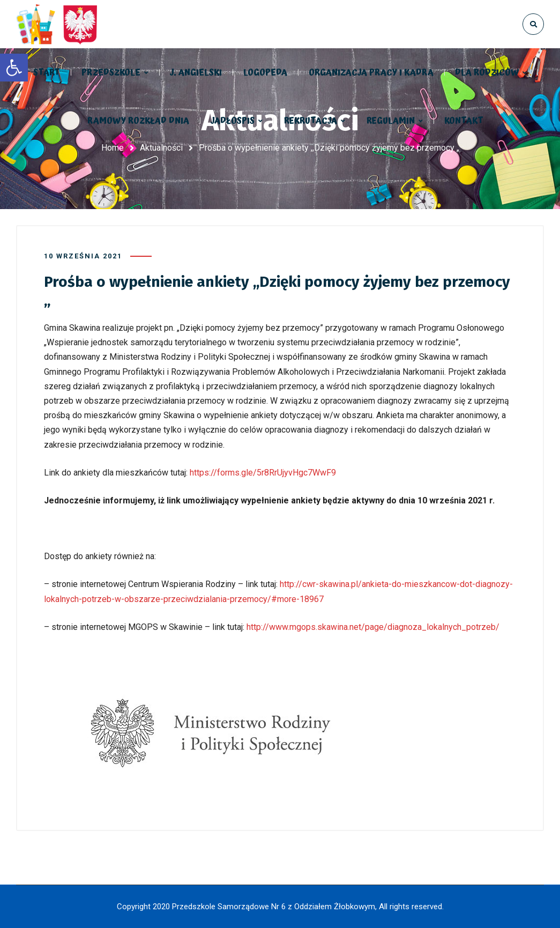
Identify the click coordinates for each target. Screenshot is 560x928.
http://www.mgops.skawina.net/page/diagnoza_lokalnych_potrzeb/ (373, 627)
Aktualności (161, 148)
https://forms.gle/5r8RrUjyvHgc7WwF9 (263, 473)
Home (113, 148)
